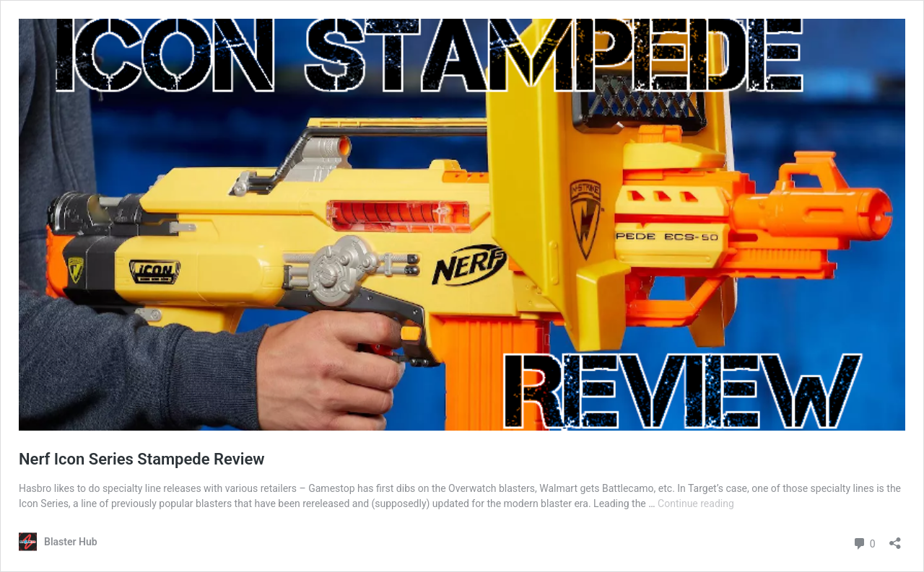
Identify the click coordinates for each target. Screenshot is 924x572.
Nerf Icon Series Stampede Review (141, 459)
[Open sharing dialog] (895, 538)
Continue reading (696, 503)
